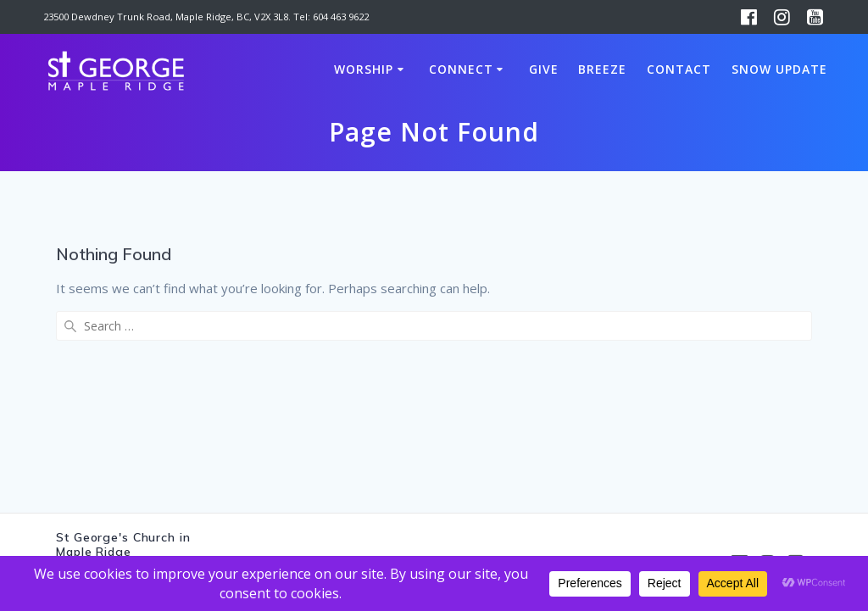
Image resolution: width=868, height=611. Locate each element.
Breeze (602, 69)
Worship (364, 69)
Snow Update (779, 69)
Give (544, 69)
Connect (461, 69)
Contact (679, 69)
